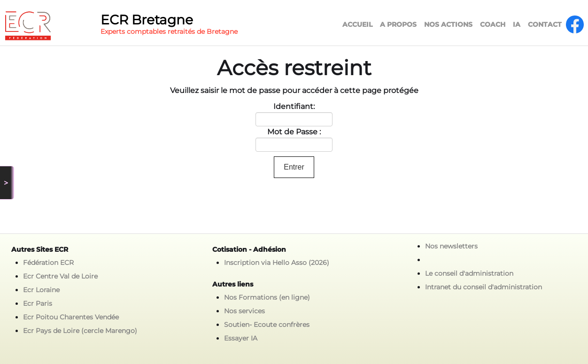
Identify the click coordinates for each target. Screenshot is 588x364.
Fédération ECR (48, 263)
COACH (493, 24)
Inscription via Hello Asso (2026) (277, 263)
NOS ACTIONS (448, 24)
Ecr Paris (38, 303)
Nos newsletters (451, 246)
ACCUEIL (357, 24)
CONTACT (545, 24)
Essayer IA (241, 338)
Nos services (244, 311)
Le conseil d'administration (469, 273)
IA (517, 24)
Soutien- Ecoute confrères (267, 325)
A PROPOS (398, 24)
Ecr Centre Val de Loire (60, 276)
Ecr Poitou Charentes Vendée (71, 317)
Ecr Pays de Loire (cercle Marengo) (80, 331)
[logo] (124, 26)
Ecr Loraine (41, 290)
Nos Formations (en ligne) (267, 297)
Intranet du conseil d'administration (484, 287)
